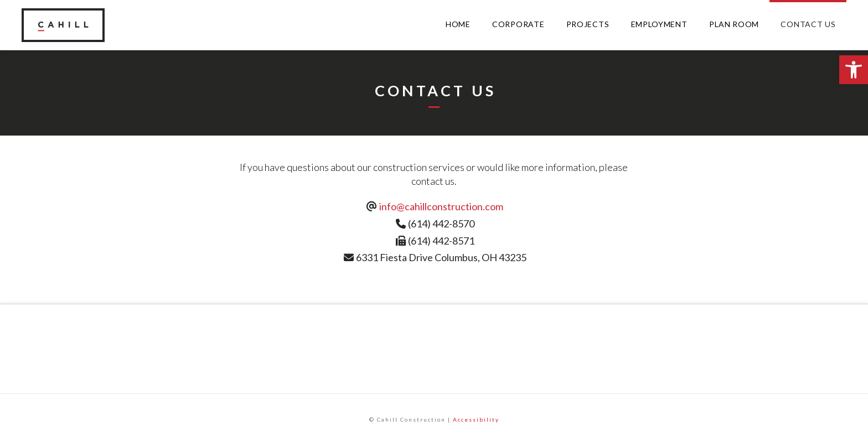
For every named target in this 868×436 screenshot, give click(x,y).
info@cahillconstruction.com (441, 206)
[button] (854, 70)
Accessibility (476, 419)
